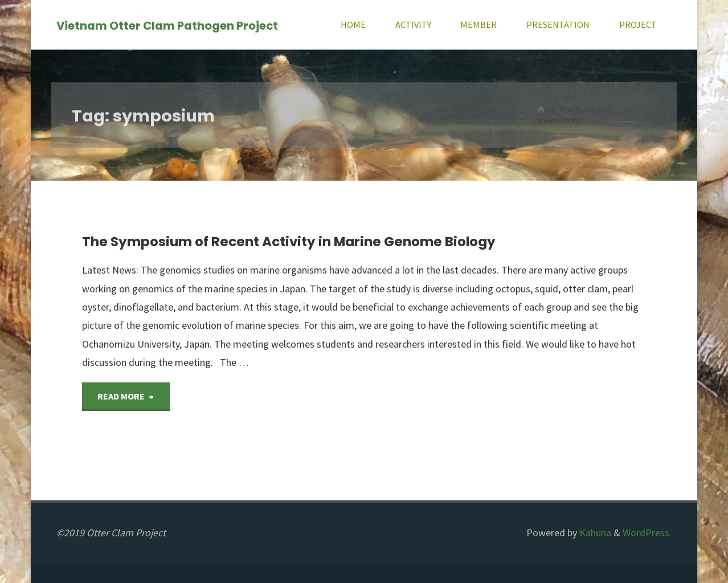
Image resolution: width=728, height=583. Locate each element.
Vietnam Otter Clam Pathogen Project (167, 25)
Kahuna (594, 533)
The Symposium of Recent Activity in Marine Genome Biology (289, 242)
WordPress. (647, 533)
